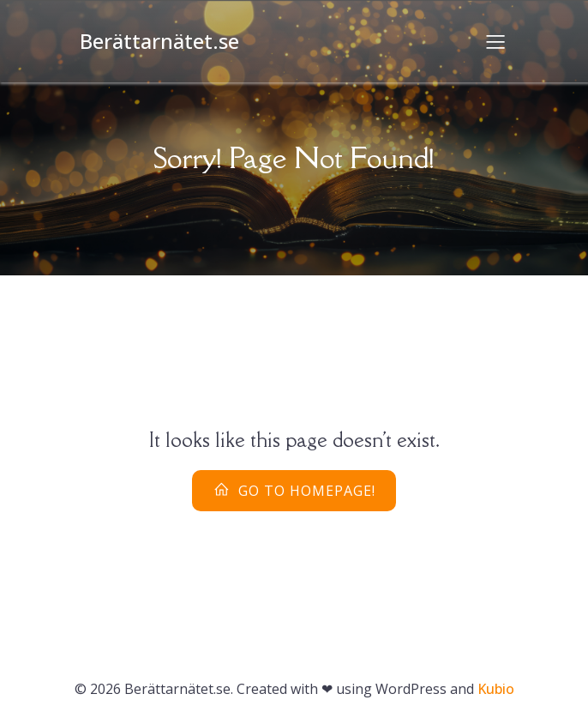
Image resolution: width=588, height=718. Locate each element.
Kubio (496, 689)
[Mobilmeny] (495, 41)
